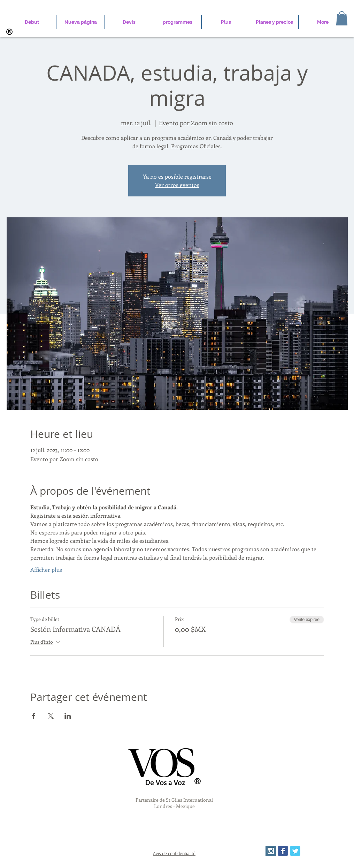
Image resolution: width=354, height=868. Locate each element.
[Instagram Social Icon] (271, 851)
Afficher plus (46, 570)
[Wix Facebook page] (283, 851)
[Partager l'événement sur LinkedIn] (68, 716)
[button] (342, 18)
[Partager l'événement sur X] (51, 716)
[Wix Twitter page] (295, 851)
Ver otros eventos (177, 185)
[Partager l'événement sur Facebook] (34, 716)
